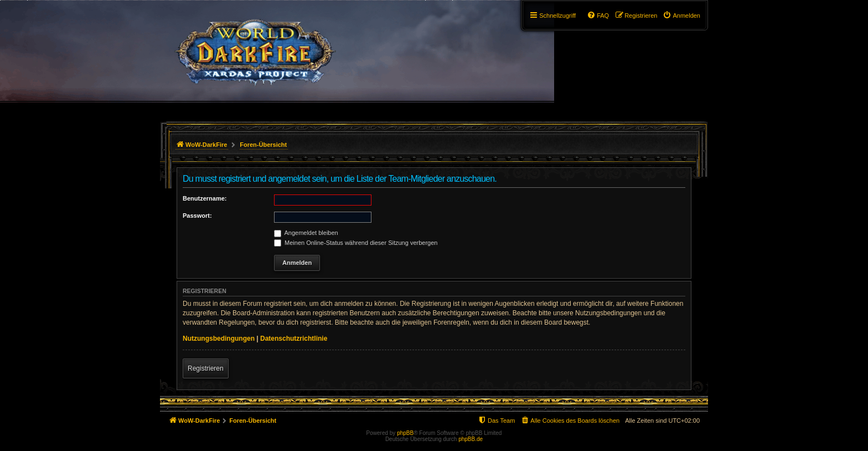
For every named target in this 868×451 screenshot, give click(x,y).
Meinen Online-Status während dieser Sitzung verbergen (356, 243)
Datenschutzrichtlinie (294, 339)
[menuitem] (681, 16)
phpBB (405, 433)
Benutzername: (205, 198)
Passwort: (197, 216)
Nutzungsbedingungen (219, 339)
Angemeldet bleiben (306, 233)
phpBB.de (471, 439)
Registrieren (206, 368)
